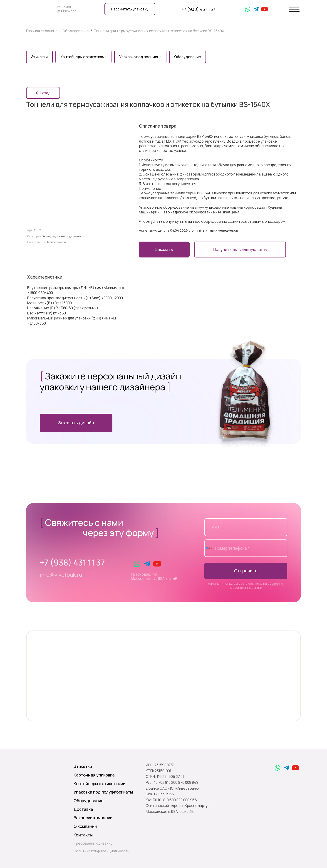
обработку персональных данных (256, 586)
